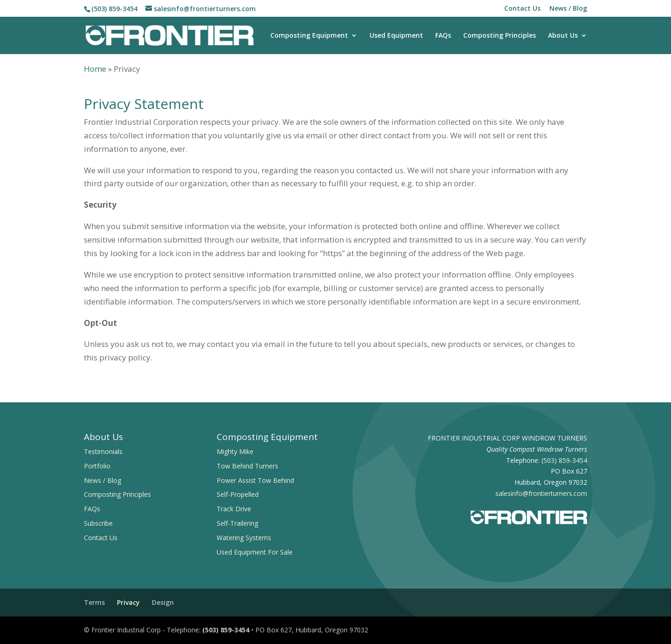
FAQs (443, 36)
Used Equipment (396, 36)
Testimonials (103, 451)
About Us (563, 36)
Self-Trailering (237, 523)
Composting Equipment (309, 36)
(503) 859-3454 (114, 9)
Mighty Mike (235, 451)
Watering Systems (244, 538)
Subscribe (98, 523)
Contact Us (522, 9)
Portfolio (97, 466)
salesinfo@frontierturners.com (541, 493)
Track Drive (234, 509)
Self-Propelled (238, 494)
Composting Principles (500, 36)
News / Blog (568, 9)
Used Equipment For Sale (255, 552)
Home (95, 69)
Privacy (128, 602)
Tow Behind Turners (247, 466)
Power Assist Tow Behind (255, 480)
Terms (94, 602)
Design (163, 602)
